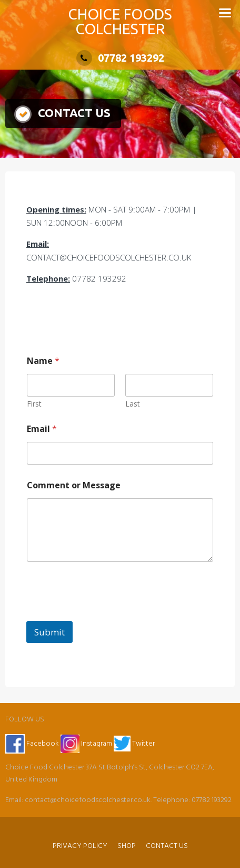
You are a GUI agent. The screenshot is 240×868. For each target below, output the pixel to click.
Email (42, 429)
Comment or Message (74, 485)
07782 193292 (120, 58)
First (34, 404)
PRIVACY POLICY (80, 846)
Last (133, 404)
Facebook (32, 744)
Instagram (87, 744)
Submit (49, 632)
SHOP (127, 846)
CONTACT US (167, 846)
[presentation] (106, 614)
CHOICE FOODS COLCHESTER (120, 21)
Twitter (134, 744)
